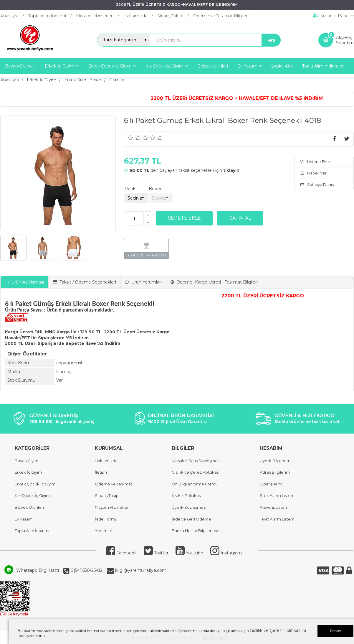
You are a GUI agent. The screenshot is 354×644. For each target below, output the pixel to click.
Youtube (189, 553)
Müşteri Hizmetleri (112, 507)
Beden (156, 189)
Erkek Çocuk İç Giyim (35, 484)
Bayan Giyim (27, 461)
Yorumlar (104, 531)
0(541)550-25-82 (86, 570)
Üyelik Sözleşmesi (189, 507)
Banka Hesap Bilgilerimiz (195, 531)
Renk (130, 189)
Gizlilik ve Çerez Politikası (196, 472)
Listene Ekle (315, 162)
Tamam (335, 631)
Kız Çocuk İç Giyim (32, 495)
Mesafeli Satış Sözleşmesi (196, 461)
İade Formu (106, 519)
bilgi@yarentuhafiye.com (140, 570)
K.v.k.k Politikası (187, 495)
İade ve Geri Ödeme (191, 519)
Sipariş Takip (107, 495)
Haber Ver (314, 173)
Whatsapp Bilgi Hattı (38, 570)
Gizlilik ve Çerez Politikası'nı (278, 630)
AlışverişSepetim (345, 40)
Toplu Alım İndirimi (32, 531)
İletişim (102, 472)
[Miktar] (134, 218)
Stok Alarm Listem (277, 495)
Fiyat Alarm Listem (277, 519)
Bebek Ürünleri (29, 507)
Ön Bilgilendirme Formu (195, 484)
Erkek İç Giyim (28, 472)
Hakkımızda (106, 461)
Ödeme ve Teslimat (114, 484)
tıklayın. (232, 170)
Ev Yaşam (24, 519)
